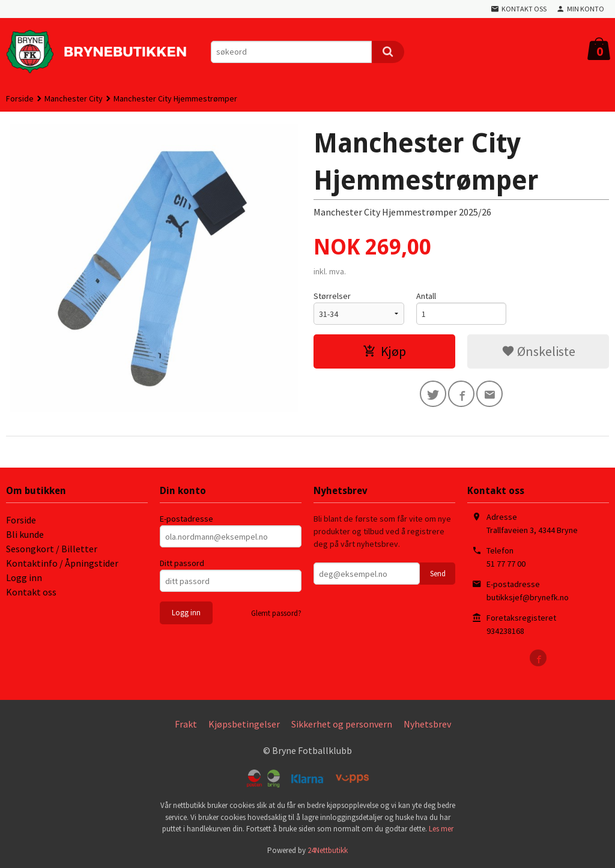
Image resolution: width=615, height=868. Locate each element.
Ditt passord (182, 563)
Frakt (186, 724)
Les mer (441, 829)
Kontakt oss (31, 592)
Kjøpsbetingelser (244, 724)
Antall (426, 296)
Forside (20, 98)
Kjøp (384, 351)
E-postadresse (186, 519)
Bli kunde (25, 534)
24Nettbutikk (328, 850)
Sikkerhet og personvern (342, 724)
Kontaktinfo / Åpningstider (62, 563)
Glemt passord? (276, 613)
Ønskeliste (538, 351)
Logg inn (24, 577)
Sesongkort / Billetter (52, 549)
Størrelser (332, 296)
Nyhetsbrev (427, 724)
